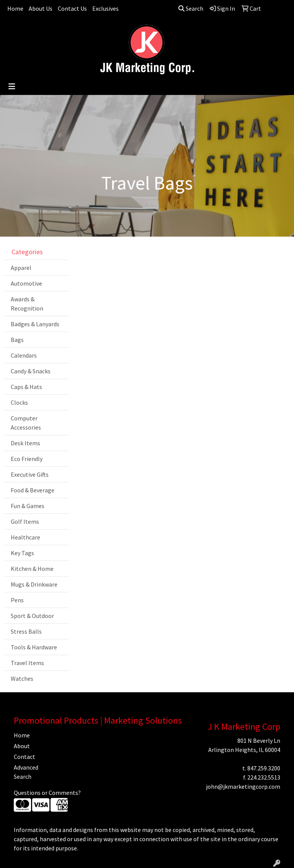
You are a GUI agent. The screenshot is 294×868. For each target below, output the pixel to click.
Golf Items (25, 521)
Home (15, 8)
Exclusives (105, 8)
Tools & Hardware (34, 647)
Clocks (19, 402)
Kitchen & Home (32, 569)
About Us (41, 8)
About (22, 746)
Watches (22, 678)
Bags (17, 340)
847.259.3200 (264, 768)
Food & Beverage (33, 490)
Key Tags (22, 553)
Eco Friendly (27, 459)
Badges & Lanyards (35, 324)
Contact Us (72, 8)
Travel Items (27, 663)
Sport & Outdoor (32, 616)
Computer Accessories (26, 423)
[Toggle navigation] (12, 87)
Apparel (21, 268)
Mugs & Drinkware (34, 584)
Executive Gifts (30, 474)
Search (191, 8)
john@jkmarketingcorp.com (243, 786)
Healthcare (25, 537)
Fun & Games (28, 506)
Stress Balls (26, 631)
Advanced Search (26, 772)
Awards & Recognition (27, 304)
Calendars (24, 355)
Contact (24, 757)
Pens (17, 600)
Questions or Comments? (47, 793)
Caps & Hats (26, 387)
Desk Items (25, 443)
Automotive (26, 283)
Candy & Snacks (31, 371)
